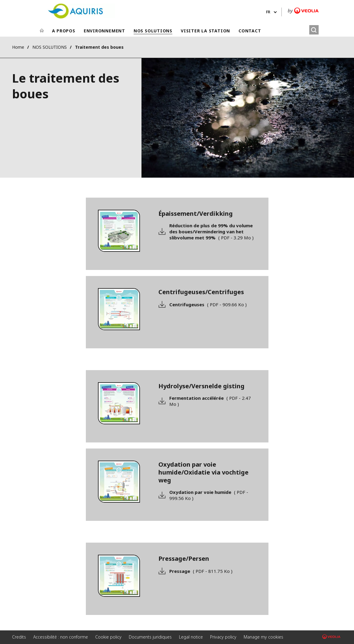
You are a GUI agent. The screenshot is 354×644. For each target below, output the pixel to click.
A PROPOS (64, 31)
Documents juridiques (150, 637)
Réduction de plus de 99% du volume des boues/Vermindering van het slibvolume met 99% (211, 232)
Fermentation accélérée (210, 401)
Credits (19, 637)
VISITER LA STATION (205, 31)
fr (268, 12)
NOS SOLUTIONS (153, 31)
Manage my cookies (263, 637)
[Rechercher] (314, 30)
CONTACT (250, 31)
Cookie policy (108, 637)
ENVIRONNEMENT (104, 31)
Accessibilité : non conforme (61, 637)
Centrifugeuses (208, 304)
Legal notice (191, 637)
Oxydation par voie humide (209, 495)
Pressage (201, 571)
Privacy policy (223, 637)
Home (18, 47)
